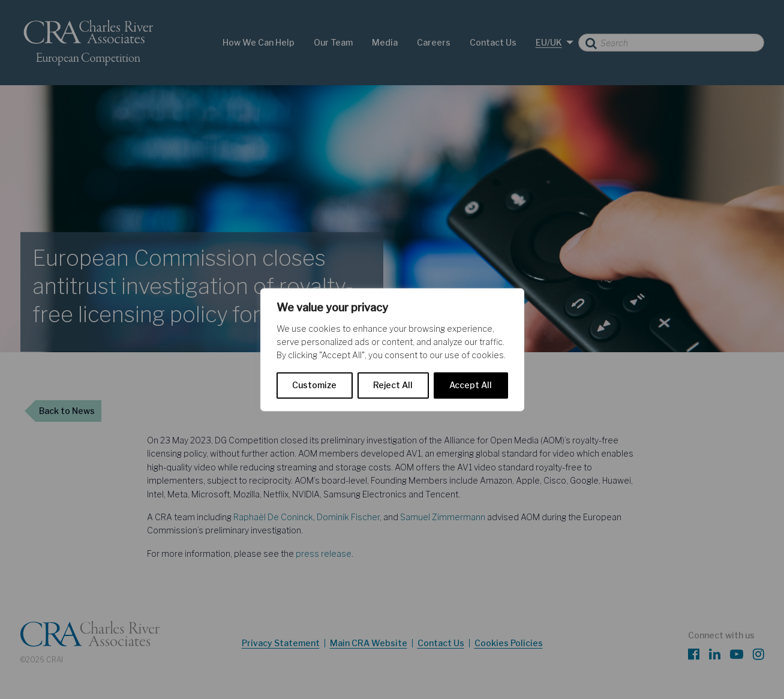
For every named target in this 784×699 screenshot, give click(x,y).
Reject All (393, 385)
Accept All (471, 385)
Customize (314, 385)
